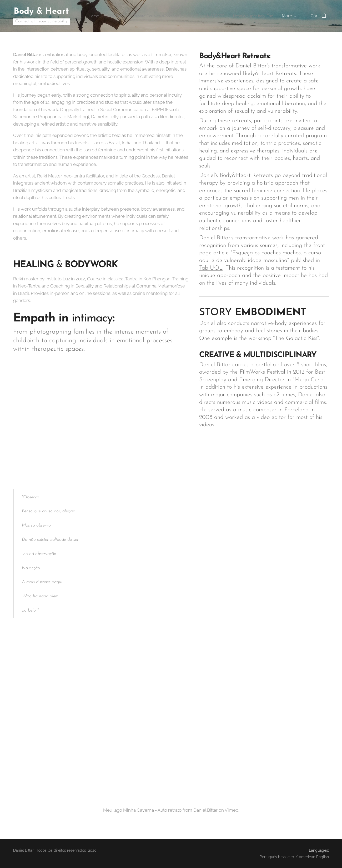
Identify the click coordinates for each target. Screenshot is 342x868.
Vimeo (232, 810)
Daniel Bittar (205, 810)
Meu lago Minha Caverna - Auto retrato (142, 810)
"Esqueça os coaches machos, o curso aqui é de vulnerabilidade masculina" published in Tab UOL (260, 260)
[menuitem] (130, 16)
